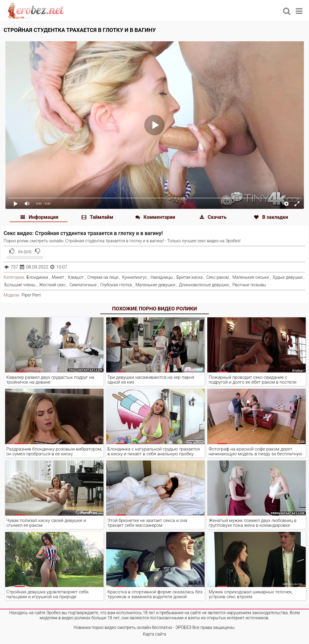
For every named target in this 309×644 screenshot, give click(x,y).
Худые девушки (288, 277)
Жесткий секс (53, 285)
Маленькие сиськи (251, 277)
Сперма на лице (103, 277)
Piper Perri (31, 295)
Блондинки (37, 277)
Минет (58, 277)
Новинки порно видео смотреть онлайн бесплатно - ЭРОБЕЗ (132, 627)
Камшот (76, 277)
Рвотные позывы (249, 285)
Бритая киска (190, 277)
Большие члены (20, 285)
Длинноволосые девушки (204, 285)
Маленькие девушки (155, 285)
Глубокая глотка (116, 285)
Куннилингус (135, 277)
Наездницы (162, 277)
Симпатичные (83, 285)
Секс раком (218, 277)
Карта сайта (154, 634)
